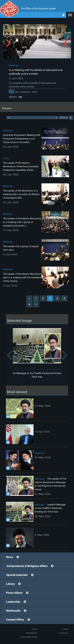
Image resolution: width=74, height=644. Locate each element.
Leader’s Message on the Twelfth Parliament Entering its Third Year (50, 508)
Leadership (13, 602)
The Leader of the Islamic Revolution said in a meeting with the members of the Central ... (22, 278)
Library (10, 584)
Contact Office (15, 620)
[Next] (36, 304)
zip (20, 97)
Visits (6, 158)
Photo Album (14, 593)
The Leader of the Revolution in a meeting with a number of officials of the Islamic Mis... (21, 194)
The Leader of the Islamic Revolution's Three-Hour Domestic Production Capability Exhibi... (21, 166)
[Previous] (29, 298)
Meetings (14, 65)
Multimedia (13, 611)
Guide (66, 629)
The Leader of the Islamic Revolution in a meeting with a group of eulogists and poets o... (22, 222)
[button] (70, 15)
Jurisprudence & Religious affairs (27, 566)
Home (34, 629)
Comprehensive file (29, 637)
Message (39, 453)
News (10, 557)
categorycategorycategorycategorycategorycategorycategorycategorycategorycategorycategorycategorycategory (32, 118)
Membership (32, 633)
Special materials (17, 575)
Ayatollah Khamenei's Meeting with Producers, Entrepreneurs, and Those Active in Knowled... (22, 139)
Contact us (63, 633)
